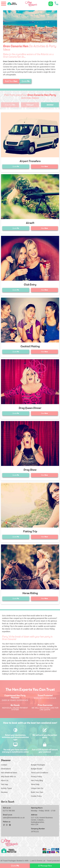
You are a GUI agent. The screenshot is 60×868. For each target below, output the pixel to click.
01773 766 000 (9, 811)
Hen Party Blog (37, 780)
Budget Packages (38, 765)
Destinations (6, 769)
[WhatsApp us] (51, 4)
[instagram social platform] (7, 825)
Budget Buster (37, 769)
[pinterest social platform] (10, 825)
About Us (5, 780)
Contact (4, 765)
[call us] (56, 4)
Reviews (4, 792)
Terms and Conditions (40, 773)
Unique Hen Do (37, 788)
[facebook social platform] (4, 825)
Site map (5, 784)
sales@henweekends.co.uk (14, 818)
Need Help (35, 784)
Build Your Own (37, 792)
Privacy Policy (37, 777)
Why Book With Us (8, 777)
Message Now (45, 866)
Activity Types (6, 788)
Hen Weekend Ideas (9, 773)
